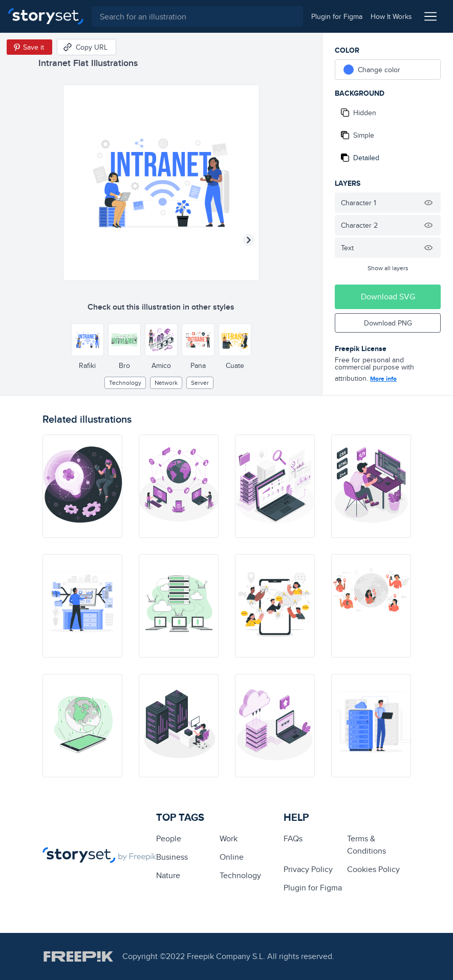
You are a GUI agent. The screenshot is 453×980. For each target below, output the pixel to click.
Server (200, 383)
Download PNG (388, 323)
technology (125, 383)
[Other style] (88, 340)
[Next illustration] (249, 240)
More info (383, 379)
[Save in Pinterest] (29, 47)
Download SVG (388, 297)
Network (166, 383)
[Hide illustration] (428, 203)
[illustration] (82, 486)
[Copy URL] (87, 47)
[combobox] (197, 16)
